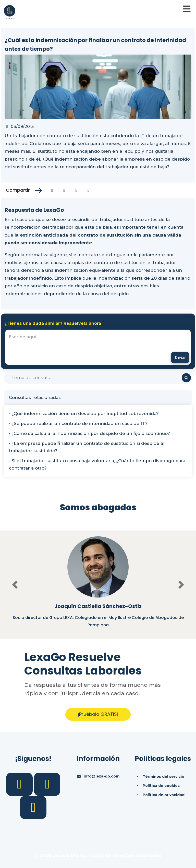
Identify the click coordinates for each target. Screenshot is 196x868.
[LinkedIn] (47, 784)
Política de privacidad (164, 795)
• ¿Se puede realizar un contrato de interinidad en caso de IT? (78, 423)
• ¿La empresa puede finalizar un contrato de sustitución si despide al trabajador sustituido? (87, 447)
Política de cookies (161, 786)
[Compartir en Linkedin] (76, 190)
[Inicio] (10, 12)
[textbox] (98, 347)
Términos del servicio (163, 776)
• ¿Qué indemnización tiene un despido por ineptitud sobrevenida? (84, 413)
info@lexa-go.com (102, 776)
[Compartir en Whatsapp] (88, 190)
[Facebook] (20, 784)
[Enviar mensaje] (180, 358)
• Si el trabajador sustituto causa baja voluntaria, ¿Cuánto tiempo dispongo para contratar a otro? (97, 464)
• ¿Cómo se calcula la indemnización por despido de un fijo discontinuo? (89, 433)
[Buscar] (98, 378)
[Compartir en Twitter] (64, 190)
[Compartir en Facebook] (52, 190)
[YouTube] (33, 807)
